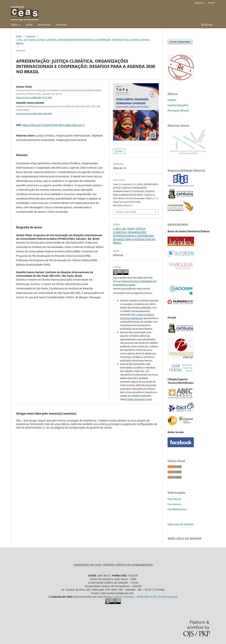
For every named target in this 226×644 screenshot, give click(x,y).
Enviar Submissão (180, 42)
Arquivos (31, 36)
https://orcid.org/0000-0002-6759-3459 (34, 114)
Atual (29, 25)
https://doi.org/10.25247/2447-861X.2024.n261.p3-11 (54, 125)
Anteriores (44, 25)
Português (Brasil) (178, 110)
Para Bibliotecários (177, 509)
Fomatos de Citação (126, 212)
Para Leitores (174, 499)
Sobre (15, 25)
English (172, 100)
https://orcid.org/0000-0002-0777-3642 (34, 98)
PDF (120, 151)
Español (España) (178, 105)
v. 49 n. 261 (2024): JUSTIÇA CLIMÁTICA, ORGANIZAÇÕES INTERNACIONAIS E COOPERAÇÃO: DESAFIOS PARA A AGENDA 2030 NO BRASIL (83, 42)
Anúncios (61, 25)
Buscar (207, 25)
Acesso (211, 3)
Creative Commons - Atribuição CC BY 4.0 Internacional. (145, 597)
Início (19, 36)
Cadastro (199, 3)
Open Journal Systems (181, 524)
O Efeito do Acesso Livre (138, 399)
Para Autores (174, 504)
